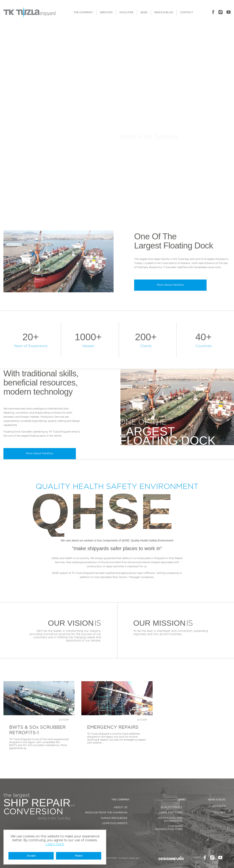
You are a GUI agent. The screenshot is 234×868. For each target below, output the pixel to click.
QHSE (144, 12)
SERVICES (106, 12)
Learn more (55, 844)
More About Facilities (170, 285)
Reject (79, 856)
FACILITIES (126, 12)
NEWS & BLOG (164, 12)
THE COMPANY (83, 12)
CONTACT (187, 12)
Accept (31, 856)
